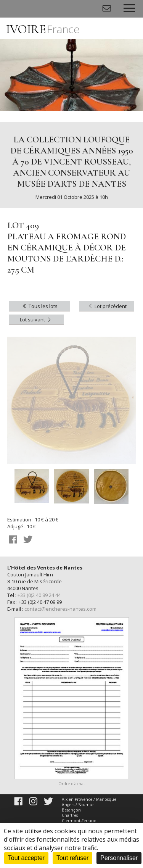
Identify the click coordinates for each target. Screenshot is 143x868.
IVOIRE (43, 29)
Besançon (71, 810)
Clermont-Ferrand (79, 821)
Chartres (70, 815)
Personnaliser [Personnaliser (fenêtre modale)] (119, 858)
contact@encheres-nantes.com (60, 609)
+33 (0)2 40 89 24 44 (39, 595)
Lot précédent (107, 306)
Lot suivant (36, 319)
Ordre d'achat (72, 784)
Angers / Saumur (78, 805)
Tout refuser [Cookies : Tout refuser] (72, 858)
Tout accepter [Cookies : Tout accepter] (26, 858)
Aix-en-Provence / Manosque (89, 799)
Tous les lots (39, 306)
